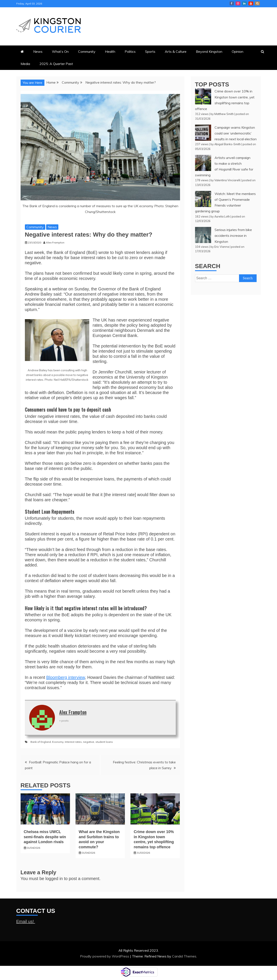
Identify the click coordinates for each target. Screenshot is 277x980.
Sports (150, 51)
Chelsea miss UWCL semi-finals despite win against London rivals (45, 837)
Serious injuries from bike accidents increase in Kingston (233, 236)
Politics (130, 51)
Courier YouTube (251, 3)
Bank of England (41, 742)
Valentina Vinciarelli (227, 180)
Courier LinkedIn (244, 3)
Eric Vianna (222, 247)
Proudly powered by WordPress (105, 956)
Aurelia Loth (222, 216)
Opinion (238, 51)
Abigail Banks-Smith (228, 144)
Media (25, 64)
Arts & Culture (176, 51)
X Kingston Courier (257, 3)
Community (87, 51)
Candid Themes (184, 956)
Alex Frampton (73, 712)
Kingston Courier (232, 3)
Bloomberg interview (66, 677)
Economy (58, 742)
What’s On (60, 51)
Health (110, 51)
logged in (54, 879)
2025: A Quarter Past (56, 64)
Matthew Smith (224, 114)
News (38, 51)
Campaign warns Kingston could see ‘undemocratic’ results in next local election (236, 133)
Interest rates (73, 742)
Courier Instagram (238, 3)
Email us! (26, 921)
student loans (104, 742)
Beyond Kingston (209, 51)
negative (89, 742)
